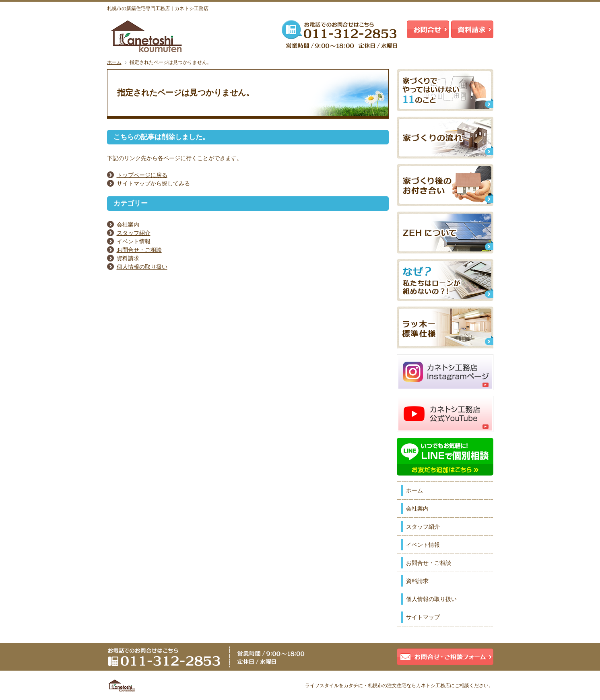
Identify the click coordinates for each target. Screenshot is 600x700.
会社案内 (128, 224)
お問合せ (428, 29)
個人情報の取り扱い (142, 267)
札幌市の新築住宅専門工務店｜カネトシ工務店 (158, 8)
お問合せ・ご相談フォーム (445, 657)
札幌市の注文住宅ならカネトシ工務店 (409, 686)
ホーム (414, 490)
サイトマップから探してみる (153, 183)
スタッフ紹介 (134, 233)
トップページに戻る (142, 175)
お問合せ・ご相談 (139, 250)
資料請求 (128, 258)
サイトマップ (423, 617)
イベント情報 (134, 241)
